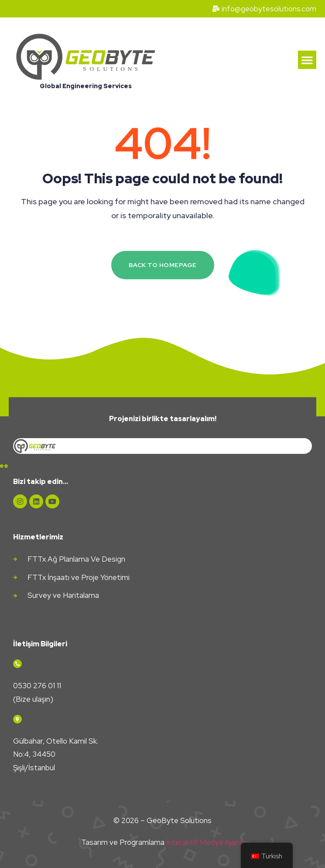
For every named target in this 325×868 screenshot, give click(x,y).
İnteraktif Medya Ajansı (205, 842)
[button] (307, 60)
